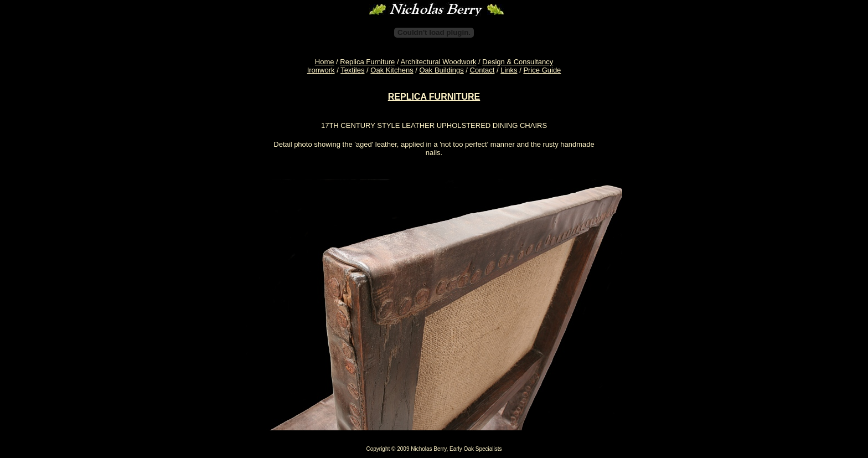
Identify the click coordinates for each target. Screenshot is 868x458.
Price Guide (542, 70)
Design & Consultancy (518, 62)
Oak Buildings (442, 70)
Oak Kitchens (392, 70)
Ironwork (321, 70)
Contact (482, 70)
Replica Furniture (367, 62)
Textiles (352, 70)
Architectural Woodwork (438, 62)
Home (325, 62)
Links (509, 70)
